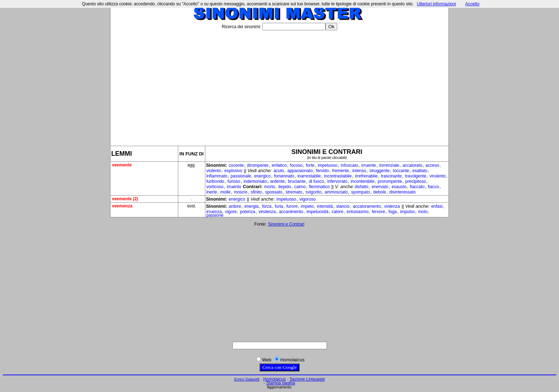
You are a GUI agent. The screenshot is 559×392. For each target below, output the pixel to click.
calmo (300, 187)
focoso (296, 165)
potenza (248, 212)
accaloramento (367, 206)
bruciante (297, 181)
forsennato (284, 176)
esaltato (420, 171)
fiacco (433, 187)
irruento (234, 187)
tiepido (285, 187)
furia (279, 206)
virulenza (267, 212)
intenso (359, 171)
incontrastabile (338, 176)
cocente (236, 165)
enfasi (437, 206)
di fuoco (316, 181)
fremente (341, 171)
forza (267, 206)
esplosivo (233, 171)
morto (270, 187)
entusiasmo (357, 212)
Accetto (472, 4)
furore (292, 206)
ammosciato (336, 192)
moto (423, 212)
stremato (294, 192)
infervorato (337, 181)
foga (392, 212)
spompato (361, 192)
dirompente (258, 165)
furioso (234, 181)
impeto (307, 206)
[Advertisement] (279, 85)
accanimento (291, 212)
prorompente (390, 181)
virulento (438, 176)
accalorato (412, 165)
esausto (399, 187)
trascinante (391, 176)
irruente (369, 165)
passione (215, 215)
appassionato (300, 171)
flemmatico (319, 187)
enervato (380, 187)
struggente (379, 171)
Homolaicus (275, 379)
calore (337, 212)
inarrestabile (309, 176)
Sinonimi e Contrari (286, 224)
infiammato (217, 176)
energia (251, 206)
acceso (432, 165)
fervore (378, 212)
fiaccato (417, 187)
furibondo (215, 181)
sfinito (256, 192)
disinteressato (402, 192)
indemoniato (255, 181)
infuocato (350, 165)
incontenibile (363, 181)
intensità (325, 206)
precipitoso (416, 181)
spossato (274, 192)
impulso (407, 212)
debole (380, 192)
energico (262, 176)
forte (310, 165)
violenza (392, 206)
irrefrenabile (366, 176)
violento (214, 171)
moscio (241, 192)
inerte (212, 192)
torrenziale (389, 165)
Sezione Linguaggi (307, 379)
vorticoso (215, 187)
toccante (401, 171)
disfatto (362, 187)
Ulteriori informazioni (436, 4)
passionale (241, 176)
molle (225, 192)
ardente (278, 181)
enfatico (279, 165)
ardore (235, 206)
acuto (279, 171)
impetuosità (317, 212)
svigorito (314, 192)
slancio (343, 206)
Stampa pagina (281, 383)
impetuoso (327, 165)
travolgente (416, 176)
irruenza (214, 212)
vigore (231, 212)
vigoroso (307, 199)
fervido (322, 171)
